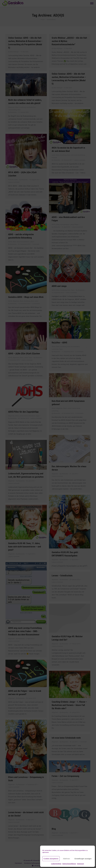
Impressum (80, 864)
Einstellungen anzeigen (83, 859)
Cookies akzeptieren (51, 859)
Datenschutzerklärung (69, 864)
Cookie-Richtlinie (56, 864)
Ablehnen (66, 859)
